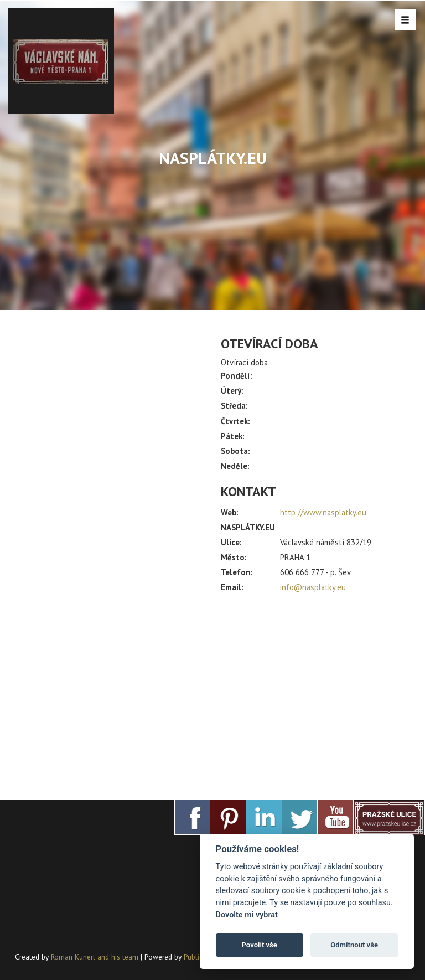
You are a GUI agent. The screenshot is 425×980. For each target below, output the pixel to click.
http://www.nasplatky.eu (323, 512)
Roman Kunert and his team (96, 957)
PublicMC (198, 957)
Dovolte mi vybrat (247, 915)
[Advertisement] (315, 692)
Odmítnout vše (354, 945)
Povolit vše (260, 945)
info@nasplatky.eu (313, 587)
